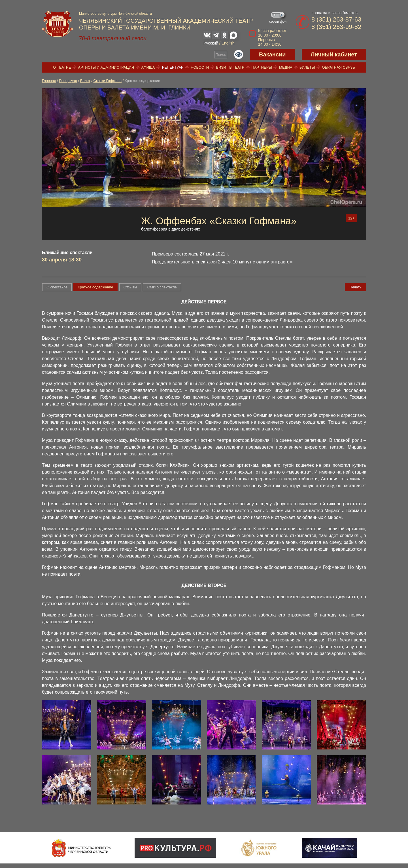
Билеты (307, 67)
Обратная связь (338, 67)
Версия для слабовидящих (239, 54)
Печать (355, 287)
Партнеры (262, 67)
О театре (62, 67)
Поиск (221, 55)
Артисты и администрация (106, 67)
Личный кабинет (334, 54)
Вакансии (272, 54)
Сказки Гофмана (108, 81)
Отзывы (130, 287)
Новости (200, 67)
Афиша (148, 67)
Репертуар (173, 67)
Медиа (286, 67)
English (228, 43)
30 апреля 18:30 (62, 260)
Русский (211, 43)
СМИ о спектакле (162, 287)
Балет (85, 81)
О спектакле (57, 287)
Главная (49, 81)
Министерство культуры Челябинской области (115, 14)
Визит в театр (230, 67)
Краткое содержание (95, 287)
